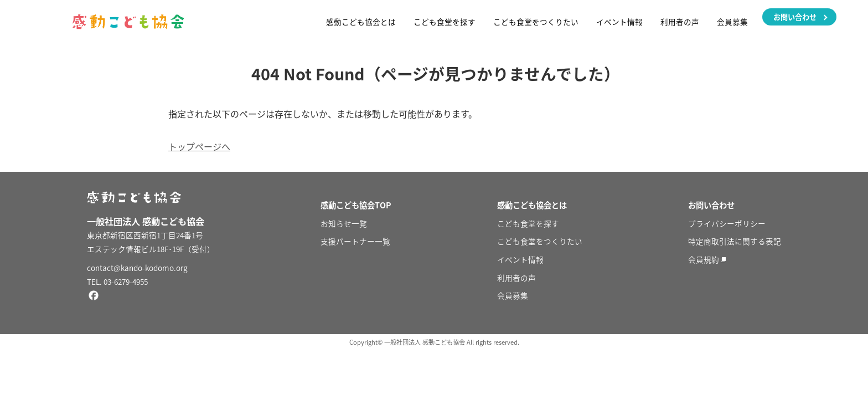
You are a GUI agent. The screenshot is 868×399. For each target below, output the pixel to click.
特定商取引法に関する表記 (735, 241)
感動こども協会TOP (356, 205)
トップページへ (199, 146)
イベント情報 (619, 22)
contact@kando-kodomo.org (137, 268)
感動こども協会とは (361, 22)
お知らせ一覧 (344, 223)
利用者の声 (680, 22)
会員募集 (732, 22)
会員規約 (704, 259)
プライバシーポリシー (727, 223)
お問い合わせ (795, 17)
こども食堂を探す (445, 22)
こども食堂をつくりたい (536, 22)
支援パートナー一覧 (355, 241)
